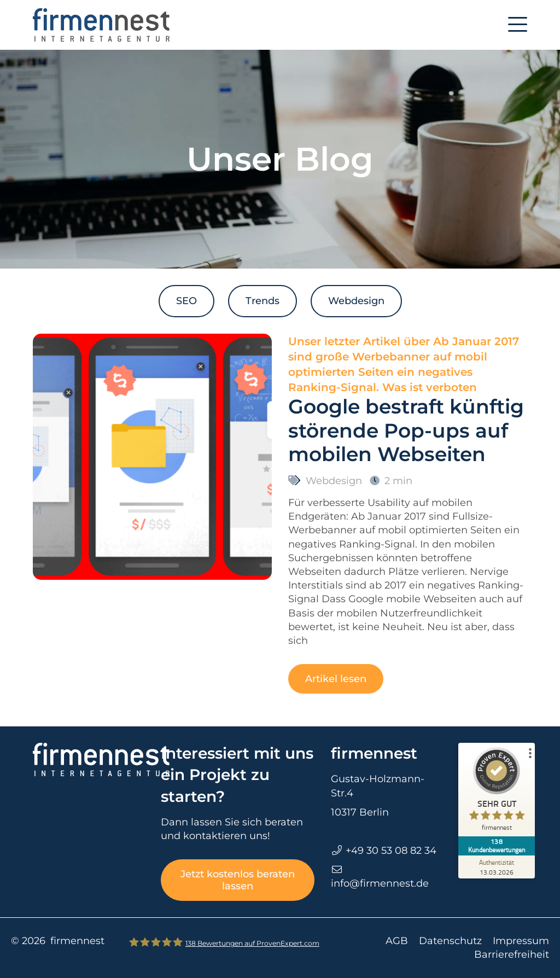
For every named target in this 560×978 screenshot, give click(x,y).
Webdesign (356, 301)
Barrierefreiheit (512, 954)
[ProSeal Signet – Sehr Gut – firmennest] (499, 792)
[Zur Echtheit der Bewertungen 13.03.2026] (499, 859)
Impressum (521, 941)
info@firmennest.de (380, 883)
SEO (186, 301)
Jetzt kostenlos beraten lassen (238, 880)
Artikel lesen (336, 679)
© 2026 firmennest (58, 941)
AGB (397, 941)
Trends (262, 301)
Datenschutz (450, 941)
